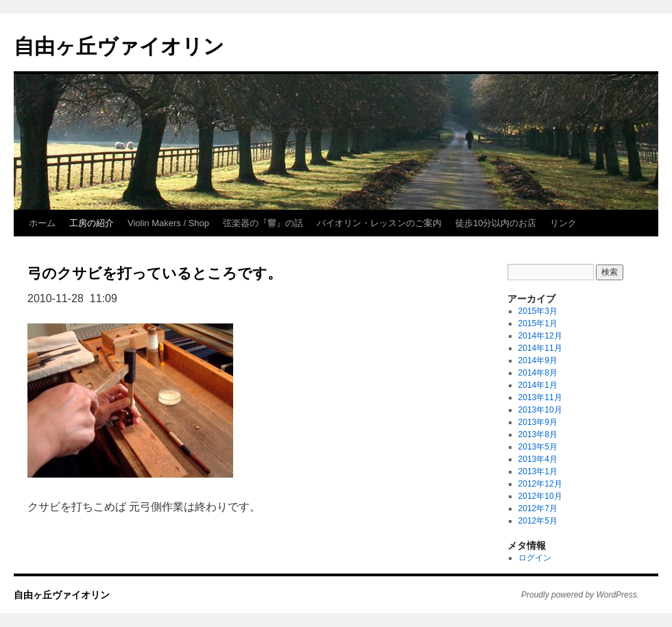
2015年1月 (538, 323)
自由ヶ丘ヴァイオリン (119, 46)
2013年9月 (538, 422)
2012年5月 (538, 521)
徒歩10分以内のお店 (496, 223)
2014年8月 (538, 373)
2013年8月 (538, 434)
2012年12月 (540, 484)
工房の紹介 (92, 223)
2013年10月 (540, 410)
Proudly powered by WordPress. (580, 595)
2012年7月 (538, 508)
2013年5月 (538, 447)
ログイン (535, 558)
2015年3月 (538, 311)
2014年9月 (538, 360)
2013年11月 (540, 397)
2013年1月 (538, 471)
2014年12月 (540, 336)
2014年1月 (538, 385)
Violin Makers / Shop (168, 223)
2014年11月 (540, 348)
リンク (563, 223)
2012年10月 (540, 496)
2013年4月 (538, 459)
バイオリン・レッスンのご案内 (379, 223)
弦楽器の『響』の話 (263, 223)
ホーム (42, 223)
